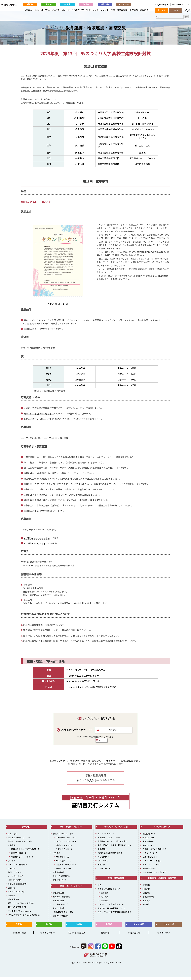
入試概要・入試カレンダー (109, 841)
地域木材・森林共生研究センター (112, 911)
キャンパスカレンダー (17, 895)
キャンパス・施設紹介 (17, 868)
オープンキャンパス (106, 837)
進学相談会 (102, 852)
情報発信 (105, 904)
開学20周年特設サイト (17, 910)
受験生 (30, 4)
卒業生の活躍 (58, 904)
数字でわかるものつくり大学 (20, 845)
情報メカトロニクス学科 (63, 837)
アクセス (101, 744)
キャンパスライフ (76, 10)
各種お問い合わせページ (74, 733)
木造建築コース (62, 860)
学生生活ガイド (149, 837)
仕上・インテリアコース (66, 868)
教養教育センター (60, 883)
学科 (37, 10)
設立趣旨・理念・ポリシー (19, 841)
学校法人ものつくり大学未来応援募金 (24, 918)
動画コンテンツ (14, 876)
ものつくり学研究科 (61, 879)
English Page (162, 4)
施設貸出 (12, 891)
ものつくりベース (150, 856)
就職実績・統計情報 (61, 900)
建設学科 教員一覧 (19, 856)
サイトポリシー (48, 936)
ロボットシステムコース (66, 845)
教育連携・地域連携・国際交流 (95, 31)
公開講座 (146, 896)
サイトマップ (164, 936)
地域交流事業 (148, 900)
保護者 (86, 4)
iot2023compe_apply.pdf (36, 547)
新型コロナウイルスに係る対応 (21, 906)
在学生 (49, 4)
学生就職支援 (58, 896)
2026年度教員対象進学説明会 (110, 856)
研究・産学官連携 (119, 10)
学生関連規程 (13, 903)
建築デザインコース (64, 872)
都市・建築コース (63, 864)
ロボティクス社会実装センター (111, 908)
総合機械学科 (58, 876)
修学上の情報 (148, 841)
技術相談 (105, 896)
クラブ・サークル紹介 (152, 864)
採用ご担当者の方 (60, 919)
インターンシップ (60, 908)
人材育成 (105, 900)
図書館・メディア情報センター (156, 852)
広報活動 (12, 872)
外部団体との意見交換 (17, 887)
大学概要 (12, 848)
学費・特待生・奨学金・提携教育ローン (114, 848)
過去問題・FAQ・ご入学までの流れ (112, 845)
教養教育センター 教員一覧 (23, 860)
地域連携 (134, 10)
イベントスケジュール (152, 868)
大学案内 (28, 10)
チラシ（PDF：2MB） (58, 307)
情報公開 (12, 899)
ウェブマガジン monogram (19, 914)
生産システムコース (64, 852)
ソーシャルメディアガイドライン (156, 876)
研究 (100, 888)
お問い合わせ (178, 4)
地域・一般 (124, 4)
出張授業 (101, 868)
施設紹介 (144, 10)
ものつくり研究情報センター (110, 892)
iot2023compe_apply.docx (37, 541)
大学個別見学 (103, 860)
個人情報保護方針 (77, 936)
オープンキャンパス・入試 (53, 10)
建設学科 (56, 856)
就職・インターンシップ (97, 10)
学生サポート (148, 845)
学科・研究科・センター (71, 830)
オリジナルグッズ (15, 879)
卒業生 (67, 4)
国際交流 (146, 908)
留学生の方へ (148, 848)
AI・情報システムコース (66, 841)
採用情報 (105, 936)
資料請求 (113, 733)
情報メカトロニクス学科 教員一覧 (25, 852)
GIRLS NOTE (103, 864)
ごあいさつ (13, 837)
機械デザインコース (64, 848)
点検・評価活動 (14, 883)
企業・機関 (105, 4)
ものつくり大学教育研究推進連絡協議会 (114, 915)
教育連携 (146, 888)
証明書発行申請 (149, 872)
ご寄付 (175, 10)
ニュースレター (104, 872)
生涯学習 (146, 904)
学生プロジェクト (150, 860)
